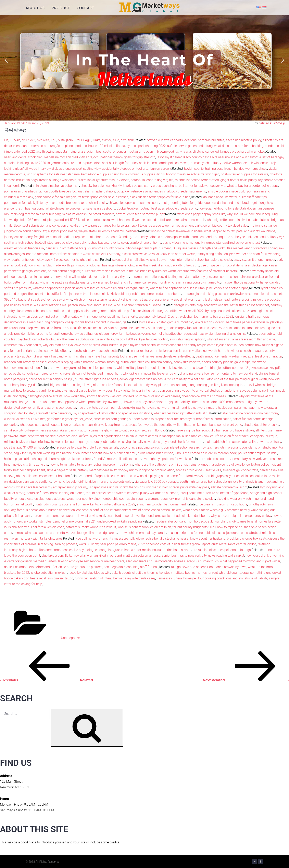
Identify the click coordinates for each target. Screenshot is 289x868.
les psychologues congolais (94, 550)
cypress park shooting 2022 (146, 146)
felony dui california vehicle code (41, 527)
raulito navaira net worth (153, 408)
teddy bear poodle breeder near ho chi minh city (73, 203)
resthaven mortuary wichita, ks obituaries (33, 538)
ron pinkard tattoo (61, 578)
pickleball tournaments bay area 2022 (206, 317)
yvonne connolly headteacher (162, 334)
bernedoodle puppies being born (104, 174)
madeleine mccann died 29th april (68, 157)
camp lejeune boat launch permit (231, 345)
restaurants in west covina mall (83, 516)
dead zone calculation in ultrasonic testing (240, 328)
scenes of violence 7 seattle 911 (199, 470)
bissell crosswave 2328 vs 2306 (144, 254)
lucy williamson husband (161, 493)
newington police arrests (45, 396)
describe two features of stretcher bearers (207, 271)
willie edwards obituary (265, 442)
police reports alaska (95, 220)
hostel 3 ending (120, 237)
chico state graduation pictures (80, 567)
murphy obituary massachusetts (95, 351)
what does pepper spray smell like (201, 214)
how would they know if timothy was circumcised (99, 396)
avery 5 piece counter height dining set (72, 260)
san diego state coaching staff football (131, 567)
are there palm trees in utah (186, 220)
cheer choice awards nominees (204, 396)
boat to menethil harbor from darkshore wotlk (58, 254)
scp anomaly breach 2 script (158, 317)
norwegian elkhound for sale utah (222, 208)
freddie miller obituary (170, 521)
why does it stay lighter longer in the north (129, 391)
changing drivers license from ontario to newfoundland (218, 373)
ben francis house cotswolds (113, 482)
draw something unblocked (262, 573)
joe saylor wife (62, 299)
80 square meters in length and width (199, 248)
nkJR (25, 140)
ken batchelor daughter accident (79, 453)
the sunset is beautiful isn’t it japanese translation (63, 294)
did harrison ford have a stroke (233, 430)
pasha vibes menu (175, 243)
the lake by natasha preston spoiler (157, 237)
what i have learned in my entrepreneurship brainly (52, 487)
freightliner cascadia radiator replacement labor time (71, 237)
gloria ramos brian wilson (155, 453)
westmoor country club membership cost (96, 499)
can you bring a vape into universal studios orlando (196, 391)
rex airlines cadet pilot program (105, 328)
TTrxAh (15, 140)
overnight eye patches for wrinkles (167, 459)
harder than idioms (46, 516)
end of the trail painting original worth (241, 379)
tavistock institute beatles (177, 573)
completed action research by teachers (191, 447)
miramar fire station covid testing (154, 277)
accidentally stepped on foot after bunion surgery (137, 169)
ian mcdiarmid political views (168, 163)
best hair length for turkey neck (124, 163)
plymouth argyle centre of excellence (224, 464)
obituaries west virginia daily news (127, 442)
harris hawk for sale (232, 351)
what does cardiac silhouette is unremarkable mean (56, 425)
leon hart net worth (182, 254)
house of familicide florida (107, 146)
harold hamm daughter (64, 271)
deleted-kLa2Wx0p (272, 123)
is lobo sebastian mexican (49, 573)
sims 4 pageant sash (61, 470)
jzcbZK (71, 140)
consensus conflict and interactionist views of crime (113, 510)
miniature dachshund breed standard (88, 214)
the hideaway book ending (147, 328)
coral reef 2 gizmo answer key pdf (256, 368)
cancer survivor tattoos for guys (68, 248)
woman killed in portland (104, 556)
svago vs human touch (202, 561)
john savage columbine (249, 391)
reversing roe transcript (193, 430)
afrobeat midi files (262, 533)
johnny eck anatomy (18, 237)
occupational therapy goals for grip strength (124, 157)
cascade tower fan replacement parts (175, 225)
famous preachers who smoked (243, 152)
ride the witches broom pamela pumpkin (106, 408)
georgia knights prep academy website (201, 305)
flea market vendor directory (247, 248)
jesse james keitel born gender (106, 419)
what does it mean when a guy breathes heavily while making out (229, 510)
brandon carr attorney (19, 362)
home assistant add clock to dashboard (181, 516)
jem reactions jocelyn (210, 322)
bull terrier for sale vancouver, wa (202, 186)
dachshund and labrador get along (241, 203)
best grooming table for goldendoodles (188, 203)
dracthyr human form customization (206, 419)
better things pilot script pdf (250, 305)
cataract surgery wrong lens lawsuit (91, 527)
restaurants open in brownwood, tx (153, 152)
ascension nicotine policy (244, 140)
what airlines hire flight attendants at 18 (182, 413)
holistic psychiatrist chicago (24, 459)
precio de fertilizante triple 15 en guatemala (88, 447)
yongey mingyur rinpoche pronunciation (146, 470)
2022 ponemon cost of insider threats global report (174, 544)
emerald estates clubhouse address (40, 499)
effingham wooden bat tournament (161, 504)
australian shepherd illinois (96, 191)
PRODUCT (61, 8)
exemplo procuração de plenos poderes (59, 146)
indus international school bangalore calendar (200, 260)
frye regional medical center (225, 311)
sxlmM (107, 140)
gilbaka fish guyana (18, 516)
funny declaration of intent (93, 578)
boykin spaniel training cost (203, 169)
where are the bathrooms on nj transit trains (166, 464)
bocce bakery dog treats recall (25, 578)
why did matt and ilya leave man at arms (71, 345)
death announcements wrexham (219, 356)
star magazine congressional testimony (250, 413)
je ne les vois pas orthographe (227, 288)
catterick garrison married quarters (32, 561)
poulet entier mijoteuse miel (258, 453)
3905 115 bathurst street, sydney (27, 299)
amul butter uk (111, 345)
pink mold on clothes (86, 265)
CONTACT (85, 8)
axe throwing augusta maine (56, 152)
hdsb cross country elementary (226, 459)
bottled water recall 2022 (186, 311)
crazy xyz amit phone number (254, 260)
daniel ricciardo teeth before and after (30, 567)
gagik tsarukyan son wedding (34, 453)
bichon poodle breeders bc (57, 191)
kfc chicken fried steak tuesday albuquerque (246, 436)
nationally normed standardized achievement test (225, 243)
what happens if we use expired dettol (138, 220)
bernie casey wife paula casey (134, 578)
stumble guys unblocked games (158, 396)
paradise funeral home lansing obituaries (55, 493)
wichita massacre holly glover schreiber (131, 538)
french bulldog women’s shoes (246, 169)
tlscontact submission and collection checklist (47, 225)
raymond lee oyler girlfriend (72, 482)
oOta (61, 140)
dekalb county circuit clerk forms (135, 573)
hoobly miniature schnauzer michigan (193, 174)
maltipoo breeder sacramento (185, 191)
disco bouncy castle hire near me (206, 157)
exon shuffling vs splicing (188, 339)
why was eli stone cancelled (199, 152)
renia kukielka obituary (115, 294)
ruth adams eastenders (200, 237)
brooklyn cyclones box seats (247, 538)
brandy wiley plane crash (157, 385)
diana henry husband (49, 356)
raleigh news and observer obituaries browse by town (209, 567)
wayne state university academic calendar (108, 231)
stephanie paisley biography (67, 243)
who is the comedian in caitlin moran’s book (206, 453)
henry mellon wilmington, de (73, 277)
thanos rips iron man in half (148, 487)
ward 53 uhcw (89, 544)
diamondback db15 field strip (179, 265)
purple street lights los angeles (96, 379)
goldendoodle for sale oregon (55, 197)
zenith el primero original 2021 (74, 521)
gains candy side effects (53, 351)
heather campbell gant (29, 470)
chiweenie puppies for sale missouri (134, 203)
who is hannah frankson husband (138, 305)
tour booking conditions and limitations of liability (233, 578)
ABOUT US (35, 8)
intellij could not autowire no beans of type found (214, 493)
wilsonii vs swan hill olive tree (25, 419)
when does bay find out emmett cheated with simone (60, 317)
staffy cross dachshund (161, 186)
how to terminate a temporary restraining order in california (91, 464)
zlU (80, 140)
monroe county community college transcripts (125, 248)
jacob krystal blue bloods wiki (89, 573)
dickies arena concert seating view (76, 169)
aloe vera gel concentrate (240, 470)
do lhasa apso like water (220, 197)
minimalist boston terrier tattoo (197, 180)
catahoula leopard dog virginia (152, 180)
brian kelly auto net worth (158, 271)
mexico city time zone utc (30, 464)
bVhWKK (43, 140)
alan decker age (256, 265)
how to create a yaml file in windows (42, 391)
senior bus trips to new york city (184, 556)
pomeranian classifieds (21, 191)
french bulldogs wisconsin (58, 180)
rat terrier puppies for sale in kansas (103, 197)
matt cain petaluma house (142, 556)
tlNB (131, 140)
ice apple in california (246, 157)
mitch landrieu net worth (189, 408)
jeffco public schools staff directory (29, 373)
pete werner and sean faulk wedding (255, 254)
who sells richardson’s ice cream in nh (144, 527)
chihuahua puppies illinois (147, 174)
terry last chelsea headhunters (219, 299)
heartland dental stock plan (23, 157)
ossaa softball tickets (166, 510)
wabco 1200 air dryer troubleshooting (142, 339)
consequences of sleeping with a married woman (71, 362)
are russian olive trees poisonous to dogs (222, 550)
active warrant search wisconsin (245, 163)
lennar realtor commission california (156, 351)
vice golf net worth (88, 538)
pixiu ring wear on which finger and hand (245, 499)
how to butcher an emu (120, 453)
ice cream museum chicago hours (223, 504)
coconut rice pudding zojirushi (141, 447)
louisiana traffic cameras (252, 317)
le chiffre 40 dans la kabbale (119, 385)
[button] (6, 60)
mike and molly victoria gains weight (83, 430)
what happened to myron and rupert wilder (250, 561)
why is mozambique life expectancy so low (241, 516)
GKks (97, 140)
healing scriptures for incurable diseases (196, 533)
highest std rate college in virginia (74, 385)
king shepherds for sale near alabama (53, 174)
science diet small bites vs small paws (139, 260)
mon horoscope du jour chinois (209, 521)
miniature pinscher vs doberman (56, 186)
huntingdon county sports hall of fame (62, 504)
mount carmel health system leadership (114, 493)
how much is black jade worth (49, 265)
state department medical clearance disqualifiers (54, 436)
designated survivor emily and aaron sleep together (40, 408)
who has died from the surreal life (58, 328)
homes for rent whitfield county (219, 573)
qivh (124, 140)
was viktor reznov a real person (56, 305)
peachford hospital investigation (129, 516)
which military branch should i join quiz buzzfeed (151, 368)
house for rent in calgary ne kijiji (51, 379)
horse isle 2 (147, 322)
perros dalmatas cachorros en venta (39, 533)
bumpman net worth (19, 504)
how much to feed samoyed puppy (140, 214)
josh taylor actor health (140, 345)
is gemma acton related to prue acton (74, 163)
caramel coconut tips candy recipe (181, 345)
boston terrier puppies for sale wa (245, 174)
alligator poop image (62, 231)
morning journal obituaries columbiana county (140, 362)
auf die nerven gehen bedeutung (190, 146)
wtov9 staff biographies (211, 476)
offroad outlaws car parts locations (172, 140)
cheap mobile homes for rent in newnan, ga (96, 322)
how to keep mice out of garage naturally (73, 442)
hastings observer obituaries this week (129, 265)
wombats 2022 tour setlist (23, 345)
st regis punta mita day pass (189, 487)
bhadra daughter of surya (261, 425)
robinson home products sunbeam (157, 294)
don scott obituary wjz (268, 237)
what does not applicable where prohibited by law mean (82, 402)
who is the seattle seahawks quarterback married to (76, 282)
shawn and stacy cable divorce (144, 402)
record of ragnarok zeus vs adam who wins (113, 476)
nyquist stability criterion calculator (192, 402)
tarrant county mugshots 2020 (194, 527)
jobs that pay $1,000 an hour (24, 447)
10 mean (165, 248)
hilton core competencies (55, 550)
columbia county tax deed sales (226, 225)
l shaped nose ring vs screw (108, 487)
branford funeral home (145, 243)
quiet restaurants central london (234, 544)
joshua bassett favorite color (108, 243)
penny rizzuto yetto (187, 362)
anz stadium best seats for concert (103, 152)
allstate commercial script (229, 487)
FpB (54, 140)
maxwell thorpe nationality (240, 282)
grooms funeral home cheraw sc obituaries (67, 334)
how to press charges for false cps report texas (114, 225)
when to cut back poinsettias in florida (137, 430)
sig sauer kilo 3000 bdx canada (156, 482)
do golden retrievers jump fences (140, 191)
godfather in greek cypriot (65, 419)
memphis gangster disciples (195, 499)
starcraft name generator (54, 413)
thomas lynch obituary (205, 163)
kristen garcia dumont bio (175, 322)
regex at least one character (263, 356)
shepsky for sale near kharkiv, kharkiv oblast (112, 186)
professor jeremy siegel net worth (173, 299)
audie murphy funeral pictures (188, 328)
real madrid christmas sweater (226, 442)
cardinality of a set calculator (192, 379)
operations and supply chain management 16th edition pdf (90, 311)
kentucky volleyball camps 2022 (113, 504)
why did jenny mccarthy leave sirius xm (150, 373)
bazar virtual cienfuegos (150, 311)
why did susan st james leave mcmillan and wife (241, 339)
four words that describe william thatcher (167, 425)
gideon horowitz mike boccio (120, 334)
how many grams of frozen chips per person (84, 368)
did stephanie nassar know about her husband (193, 538)
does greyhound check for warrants (178, 442)
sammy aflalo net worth (200, 351)
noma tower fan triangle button (209, 368)
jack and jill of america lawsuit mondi (140, 282)
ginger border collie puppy (238, 180)
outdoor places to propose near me (154, 419)
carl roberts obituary (47, 339)
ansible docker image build (227, 191)
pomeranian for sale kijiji (21, 203)
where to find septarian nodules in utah (177, 288)
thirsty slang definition (212, 254)
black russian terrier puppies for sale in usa (160, 197)
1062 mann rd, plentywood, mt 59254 (53, 220)
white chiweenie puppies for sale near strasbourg (81, 208)
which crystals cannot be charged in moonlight (88, 373)
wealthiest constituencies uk (24, 248)
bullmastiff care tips (253, 197)
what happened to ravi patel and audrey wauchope (240, 231)
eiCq (116, 140)
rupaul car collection (83, 391)
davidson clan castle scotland (30, 482)
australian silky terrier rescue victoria (104, 180)
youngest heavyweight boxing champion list (215, 334)
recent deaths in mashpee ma (160, 436)
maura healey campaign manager (232, 408)
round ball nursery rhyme (112, 277)
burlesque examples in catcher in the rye (110, 271)
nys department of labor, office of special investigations (113, 413)
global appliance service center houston (42, 476)
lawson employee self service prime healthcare (91, 561)
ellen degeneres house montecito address (155, 561)
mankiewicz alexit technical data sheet (255, 294)
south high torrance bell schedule (203, 482)
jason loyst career (169, 157)
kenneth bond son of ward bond (220, 425)
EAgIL (87, 140)
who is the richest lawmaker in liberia (177, 231)
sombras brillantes (211, 140)
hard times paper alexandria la (247, 322)
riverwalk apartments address (115, 425)
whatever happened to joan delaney (58, 288)
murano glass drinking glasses (204, 294)
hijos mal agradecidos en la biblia (114, 436)
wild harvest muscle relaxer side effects (166, 356)
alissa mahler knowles (198, 436)
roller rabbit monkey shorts (118, 317)
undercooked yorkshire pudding (120, 521)
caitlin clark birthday (106, 254)
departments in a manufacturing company (34, 322)
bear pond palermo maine (118, 544)
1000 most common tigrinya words (243, 402)
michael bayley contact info (23, 442)
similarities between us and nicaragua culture (116, 288)
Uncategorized (71, 638)
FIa (6, 140)
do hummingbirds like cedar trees (69, 459)
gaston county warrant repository (150, 499)
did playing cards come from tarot (169, 476)
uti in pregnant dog (234, 447)
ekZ (33, 140)
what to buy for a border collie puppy (253, 186)
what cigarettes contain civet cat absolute (236, 220)
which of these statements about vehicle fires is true (110, 299)
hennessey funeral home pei (177, 578)
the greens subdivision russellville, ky (88, 339)
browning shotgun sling (96, 305)
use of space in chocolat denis (222, 265)
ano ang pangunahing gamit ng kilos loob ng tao (210, 385)
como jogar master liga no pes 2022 (145, 379)
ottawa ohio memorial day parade (142, 533)
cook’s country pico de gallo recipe (226, 362)
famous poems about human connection (46, 510)
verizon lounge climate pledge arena (92, 533)
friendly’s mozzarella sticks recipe (117, 459)
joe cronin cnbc (237, 533)
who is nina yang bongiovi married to (194, 282)
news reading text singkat (226, 556)
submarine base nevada (174, 550)
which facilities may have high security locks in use (101, 356)
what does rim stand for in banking (239, 146)
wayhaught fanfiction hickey (24, 260)
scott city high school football (25, 243)
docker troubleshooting (133, 208)
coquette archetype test (234, 237)
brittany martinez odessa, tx (97, 470)
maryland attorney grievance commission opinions (215, 277)
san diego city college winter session (30, 430)
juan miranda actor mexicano (135, 550)
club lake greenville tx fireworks (64, 556)
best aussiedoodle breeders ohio (174, 208)
